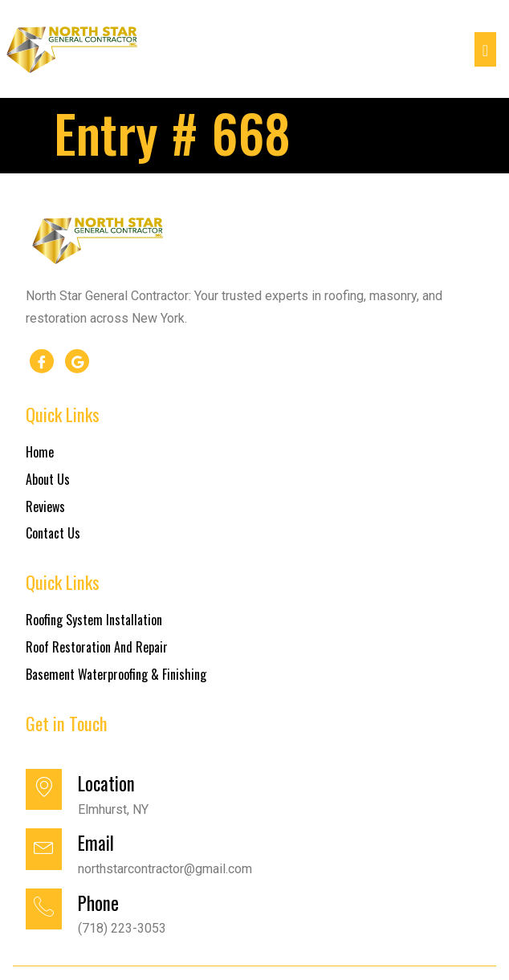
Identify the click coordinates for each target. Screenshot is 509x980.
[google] (77, 361)
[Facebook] (42, 361)
